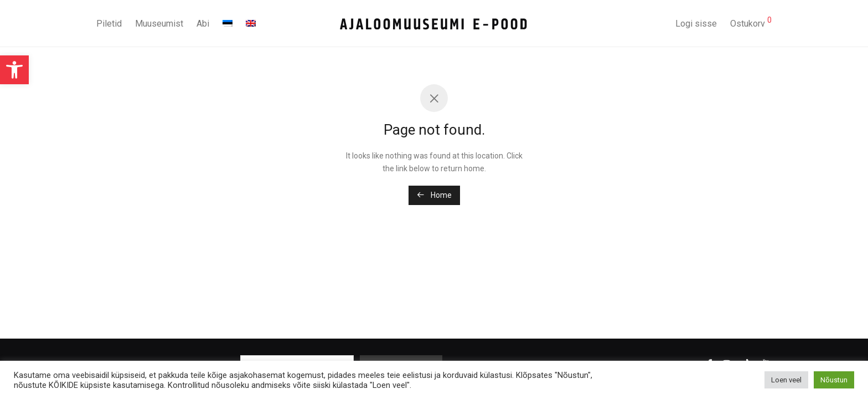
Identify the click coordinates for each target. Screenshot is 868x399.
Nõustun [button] (834, 380)
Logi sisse (696, 24)
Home (434, 195)
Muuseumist (159, 24)
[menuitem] (228, 24)
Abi (203, 24)
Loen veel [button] (786, 380)
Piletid (109, 24)
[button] (14, 70)
